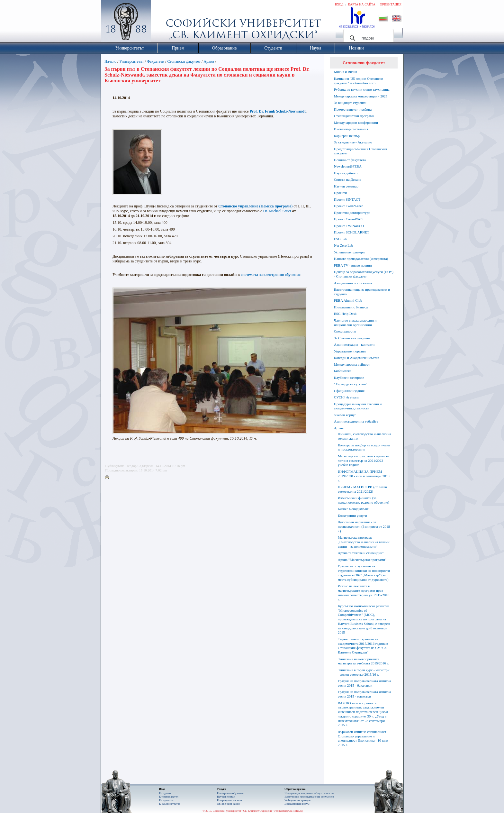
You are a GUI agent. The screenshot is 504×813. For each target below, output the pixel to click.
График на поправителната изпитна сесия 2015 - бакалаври (364, 683)
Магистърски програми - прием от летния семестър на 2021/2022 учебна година (364, 461)
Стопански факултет (184, 61)
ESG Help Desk (345, 314)
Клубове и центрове (349, 378)
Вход (339, 4)
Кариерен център (347, 136)
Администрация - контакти (354, 344)
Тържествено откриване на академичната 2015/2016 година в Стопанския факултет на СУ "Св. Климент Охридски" (363, 646)
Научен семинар (346, 186)
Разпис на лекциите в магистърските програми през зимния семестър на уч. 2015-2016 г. (364, 593)
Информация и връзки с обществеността (309, 793)
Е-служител (166, 800)
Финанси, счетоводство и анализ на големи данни (364, 436)
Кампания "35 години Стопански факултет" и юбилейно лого (359, 81)
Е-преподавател (169, 797)
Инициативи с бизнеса (351, 307)
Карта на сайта (361, 4)
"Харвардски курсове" (351, 384)
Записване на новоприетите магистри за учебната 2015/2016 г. (363, 661)
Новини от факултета (350, 160)
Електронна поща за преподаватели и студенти (362, 292)
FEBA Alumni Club (348, 300)
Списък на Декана (348, 179)
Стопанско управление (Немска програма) (255, 206)
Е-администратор (170, 804)
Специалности (345, 331)
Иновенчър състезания (351, 129)
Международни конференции (356, 123)
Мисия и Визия (345, 72)
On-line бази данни (229, 804)
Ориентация (391, 4)
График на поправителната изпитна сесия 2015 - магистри (364, 694)
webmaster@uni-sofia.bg (288, 811)
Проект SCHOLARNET (351, 232)
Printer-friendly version (109, 478)
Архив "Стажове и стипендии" (361, 553)
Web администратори (297, 800)
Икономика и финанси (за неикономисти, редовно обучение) (364, 500)
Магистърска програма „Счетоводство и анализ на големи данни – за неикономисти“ (364, 542)
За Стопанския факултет (352, 338)
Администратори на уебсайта (356, 421)
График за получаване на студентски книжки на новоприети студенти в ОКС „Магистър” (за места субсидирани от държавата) (364, 573)
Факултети (156, 61)
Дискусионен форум (297, 804)
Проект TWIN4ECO (349, 226)
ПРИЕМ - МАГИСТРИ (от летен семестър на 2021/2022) (362, 489)
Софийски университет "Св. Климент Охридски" (162, 23)
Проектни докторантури (352, 213)
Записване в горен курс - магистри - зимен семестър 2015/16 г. (364, 672)
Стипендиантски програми (354, 116)
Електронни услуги (352, 516)
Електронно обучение (230, 793)
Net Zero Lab (343, 245)
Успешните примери (349, 252)
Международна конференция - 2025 (361, 96)
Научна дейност (346, 173)
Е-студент (165, 793)
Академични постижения (353, 283)
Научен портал (226, 797)
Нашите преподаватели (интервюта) (361, 259)
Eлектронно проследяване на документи (309, 797)
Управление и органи (350, 351)
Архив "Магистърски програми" (362, 560)
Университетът (131, 61)
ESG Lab (341, 239)
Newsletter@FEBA (348, 166)
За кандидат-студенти (350, 103)
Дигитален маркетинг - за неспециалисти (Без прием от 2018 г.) (364, 526)
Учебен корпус (345, 415)
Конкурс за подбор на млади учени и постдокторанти (364, 447)
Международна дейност (352, 364)
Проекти (340, 193)
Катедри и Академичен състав (357, 358)
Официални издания (349, 391)
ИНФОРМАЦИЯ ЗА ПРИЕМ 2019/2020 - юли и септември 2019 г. (364, 476)
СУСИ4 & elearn (346, 397)
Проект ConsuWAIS (349, 219)
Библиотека (343, 371)
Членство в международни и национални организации (355, 323)
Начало (110, 61)
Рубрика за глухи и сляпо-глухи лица (362, 89)
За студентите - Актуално (353, 142)
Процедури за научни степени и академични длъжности (358, 406)
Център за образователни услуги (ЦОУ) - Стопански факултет (364, 274)
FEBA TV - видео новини (353, 265)
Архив (209, 61)
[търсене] (368, 38)
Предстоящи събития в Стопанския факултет (360, 151)
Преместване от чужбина (353, 109)
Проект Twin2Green (349, 206)
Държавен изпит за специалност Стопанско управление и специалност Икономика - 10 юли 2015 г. (363, 738)
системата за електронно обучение (271, 275)
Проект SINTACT (347, 199)
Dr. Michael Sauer (277, 211)
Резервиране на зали (230, 800)
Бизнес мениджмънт (353, 509)
